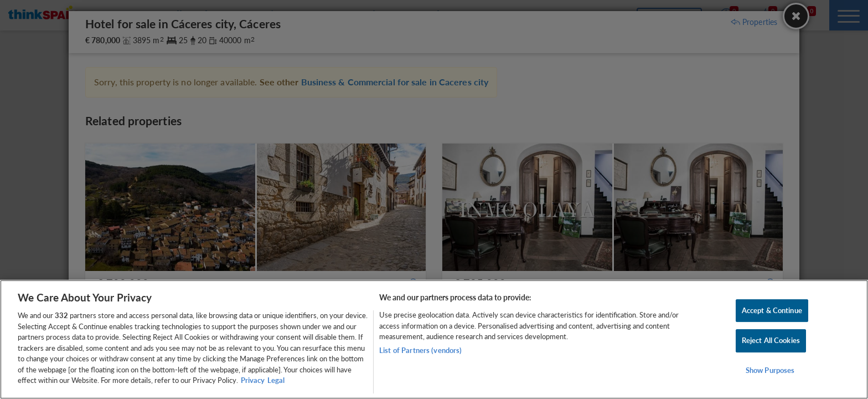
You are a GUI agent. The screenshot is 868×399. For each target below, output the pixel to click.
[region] (434, 339)
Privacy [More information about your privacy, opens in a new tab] (253, 380)
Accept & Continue (772, 310)
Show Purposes (770, 370)
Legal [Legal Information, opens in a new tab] (276, 380)
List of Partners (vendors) (420, 350)
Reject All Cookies (771, 340)
